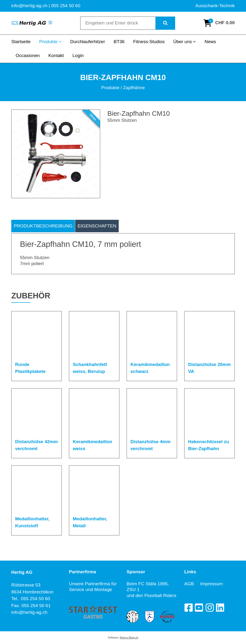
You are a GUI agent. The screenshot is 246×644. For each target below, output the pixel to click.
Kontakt (56, 55)
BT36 (119, 42)
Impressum (212, 584)
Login (78, 55)
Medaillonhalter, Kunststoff (32, 522)
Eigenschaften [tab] (97, 226)
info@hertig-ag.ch (29, 612)
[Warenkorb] (219, 23)
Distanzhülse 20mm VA (209, 368)
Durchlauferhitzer (88, 42)
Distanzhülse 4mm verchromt (151, 445)
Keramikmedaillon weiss (92, 445)
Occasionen (28, 55)
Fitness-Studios (149, 42)
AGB (192, 584)
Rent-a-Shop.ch (129, 638)
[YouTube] (199, 608)
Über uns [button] (184, 42)
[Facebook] (188, 608)
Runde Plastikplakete (30, 368)
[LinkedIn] (220, 608)
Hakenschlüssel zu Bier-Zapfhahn (209, 445)
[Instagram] (209, 608)
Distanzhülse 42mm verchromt (36, 445)
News (210, 42)
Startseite (21, 42)
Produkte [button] (50, 42)
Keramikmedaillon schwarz (150, 368)
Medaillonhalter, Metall (90, 522)
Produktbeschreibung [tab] (43, 226)
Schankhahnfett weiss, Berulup (90, 368)
